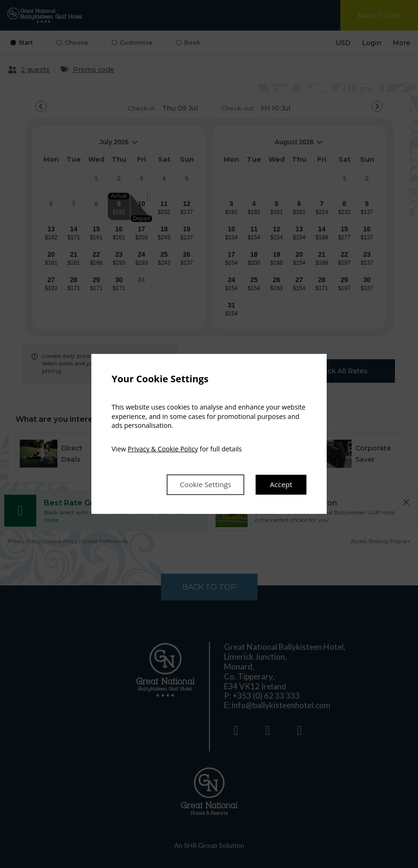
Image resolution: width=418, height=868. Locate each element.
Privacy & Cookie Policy (163, 448)
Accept (281, 485)
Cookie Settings (202, 485)
